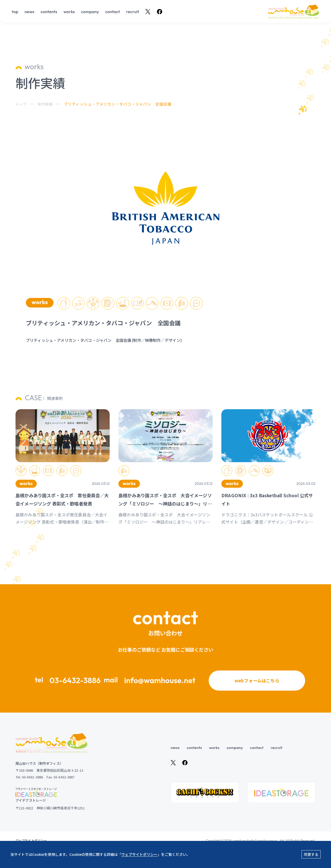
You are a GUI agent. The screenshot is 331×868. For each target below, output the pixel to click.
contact (113, 12)
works (69, 12)
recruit (133, 12)
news (29, 12)
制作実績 (46, 104)
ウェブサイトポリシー (139, 854)
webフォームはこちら (257, 688)
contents (49, 12)
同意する (311, 854)
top (15, 12)
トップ (21, 104)
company (90, 12)
